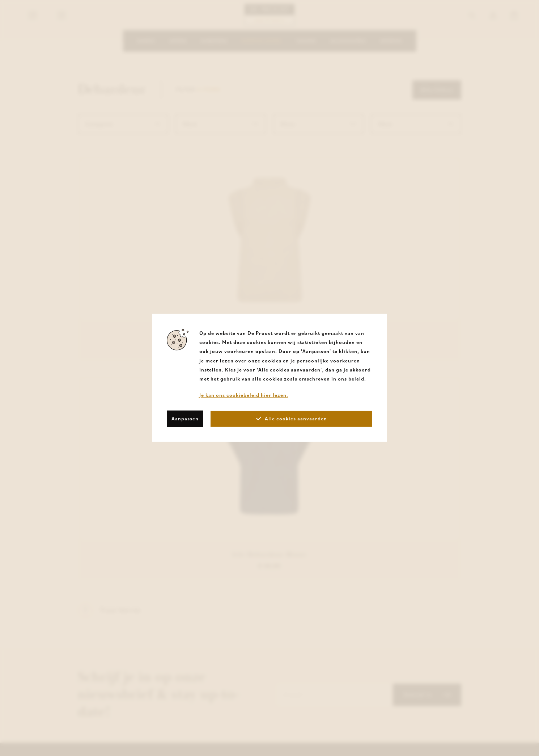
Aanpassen (185, 419)
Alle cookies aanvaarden (292, 419)
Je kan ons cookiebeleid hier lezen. (244, 395)
